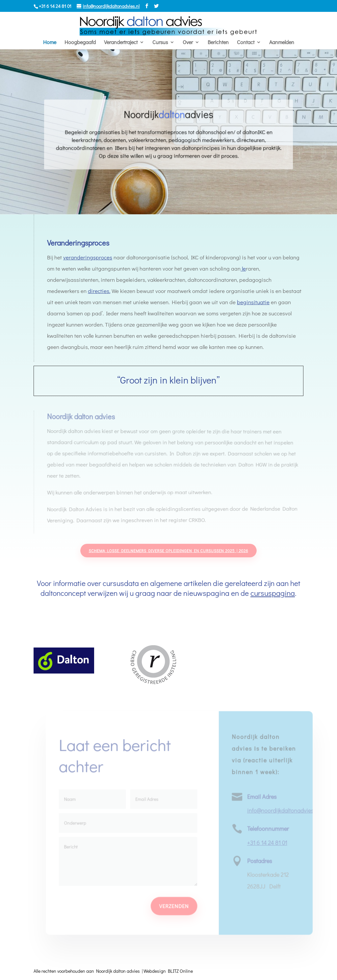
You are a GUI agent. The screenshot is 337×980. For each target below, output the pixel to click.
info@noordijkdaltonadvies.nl (282, 810)
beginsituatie (252, 302)
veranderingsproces (88, 257)
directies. (99, 291)
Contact (246, 43)
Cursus (160, 43)
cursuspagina (273, 593)
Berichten (218, 43)
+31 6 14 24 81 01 (266, 842)
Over (188, 43)
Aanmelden (282, 43)
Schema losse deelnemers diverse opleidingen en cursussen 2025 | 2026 (169, 551)
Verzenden (174, 905)
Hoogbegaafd (80, 43)
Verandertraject (121, 43)
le (243, 268)
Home (50, 43)
